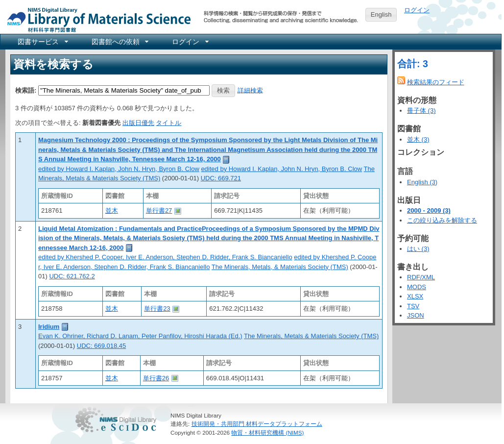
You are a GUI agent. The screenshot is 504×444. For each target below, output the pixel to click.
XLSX (415, 296)
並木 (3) (418, 139)
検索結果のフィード (436, 82)
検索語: (26, 90)
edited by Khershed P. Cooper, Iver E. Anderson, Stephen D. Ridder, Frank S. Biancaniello (165, 257)
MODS (417, 287)
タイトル (168, 123)
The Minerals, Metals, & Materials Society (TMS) (280, 267)
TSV (413, 306)
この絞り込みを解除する (442, 220)
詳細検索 (250, 90)
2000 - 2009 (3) (429, 210)
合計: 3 (413, 64)
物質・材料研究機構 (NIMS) (267, 432)
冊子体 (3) (421, 111)
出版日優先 (138, 123)
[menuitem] (42, 42)
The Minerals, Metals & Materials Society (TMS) (311, 336)
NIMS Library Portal (96, 19)
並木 (112, 210)
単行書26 (156, 378)
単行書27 (159, 210)
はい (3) (418, 249)
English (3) (422, 182)
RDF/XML (421, 277)
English (381, 14)
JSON (416, 315)
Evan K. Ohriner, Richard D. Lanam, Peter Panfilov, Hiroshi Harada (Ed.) (140, 336)
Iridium (49, 327)
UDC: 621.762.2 (72, 276)
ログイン (417, 10)
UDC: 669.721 (221, 178)
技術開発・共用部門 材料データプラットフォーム (257, 424)
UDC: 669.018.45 (101, 346)
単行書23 (157, 308)
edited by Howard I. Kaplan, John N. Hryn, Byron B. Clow (119, 169)
